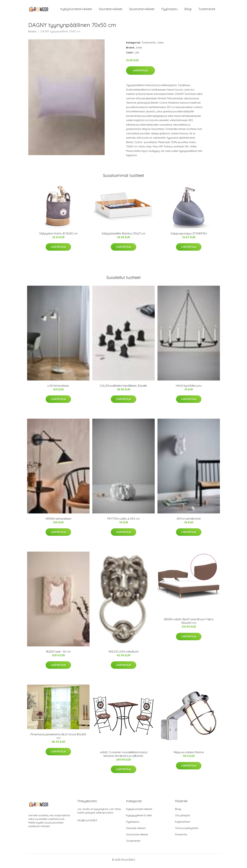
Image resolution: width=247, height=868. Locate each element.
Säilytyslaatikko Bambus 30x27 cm (123, 236)
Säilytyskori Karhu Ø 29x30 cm (58, 236)
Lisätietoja (140, 73)
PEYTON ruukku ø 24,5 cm (124, 521)
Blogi (188, 10)
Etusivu (32, 34)
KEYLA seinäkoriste (189, 521)
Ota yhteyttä (182, 818)
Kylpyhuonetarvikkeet (76, 10)
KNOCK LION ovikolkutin (124, 654)
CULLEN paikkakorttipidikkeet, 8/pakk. (123, 388)
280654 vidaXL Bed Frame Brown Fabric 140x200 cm (189, 623)
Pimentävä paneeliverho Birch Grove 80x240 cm (58, 739)
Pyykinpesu (169, 10)
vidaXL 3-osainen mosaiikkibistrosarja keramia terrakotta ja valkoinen (124, 756)
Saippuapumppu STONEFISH (189, 236)
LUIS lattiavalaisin (58, 388)
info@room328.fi (87, 823)
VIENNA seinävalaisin (58, 521)
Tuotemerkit (207, 10)
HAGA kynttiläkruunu (189, 388)
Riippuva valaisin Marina (189, 755)
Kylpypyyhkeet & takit (139, 818)
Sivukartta (181, 837)
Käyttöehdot (183, 824)
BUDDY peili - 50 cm (58, 654)
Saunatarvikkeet (111, 10)
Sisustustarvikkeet (142, 10)
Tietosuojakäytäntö (187, 830)
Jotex (160, 45)
